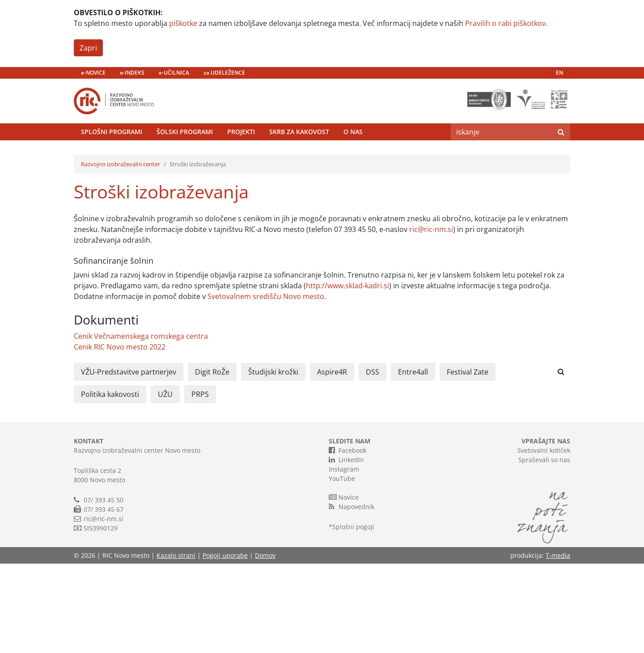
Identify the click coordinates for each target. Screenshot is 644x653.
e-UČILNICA (174, 73)
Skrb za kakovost (299, 154)
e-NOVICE (93, 73)
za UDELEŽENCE (224, 73)
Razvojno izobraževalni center (121, 253)
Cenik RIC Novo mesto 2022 (120, 436)
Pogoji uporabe (225, 645)
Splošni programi (112, 154)
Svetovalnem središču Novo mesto (266, 386)
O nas (353, 154)
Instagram (344, 558)
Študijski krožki (273, 461)
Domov (265, 645)
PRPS (200, 484)
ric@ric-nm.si (431, 319)
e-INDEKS (132, 73)
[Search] (501, 154)
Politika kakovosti (110, 484)
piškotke (183, 23)
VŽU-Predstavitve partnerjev (129, 461)
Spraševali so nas (544, 549)
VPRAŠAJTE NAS (546, 530)
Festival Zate (468, 461)
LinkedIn (346, 549)
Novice (344, 586)
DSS (373, 461)
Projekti (241, 154)
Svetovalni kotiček (544, 540)
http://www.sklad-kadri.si (347, 375)
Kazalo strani (176, 645)
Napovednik (352, 596)
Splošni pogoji (353, 616)
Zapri (88, 48)
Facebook (347, 539)
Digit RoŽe (212, 461)
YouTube (342, 568)
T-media (558, 645)
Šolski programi (185, 154)
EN (559, 73)
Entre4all (413, 461)
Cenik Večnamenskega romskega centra (141, 426)
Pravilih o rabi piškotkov (505, 23)
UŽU (165, 484)
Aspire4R (332, 461)
